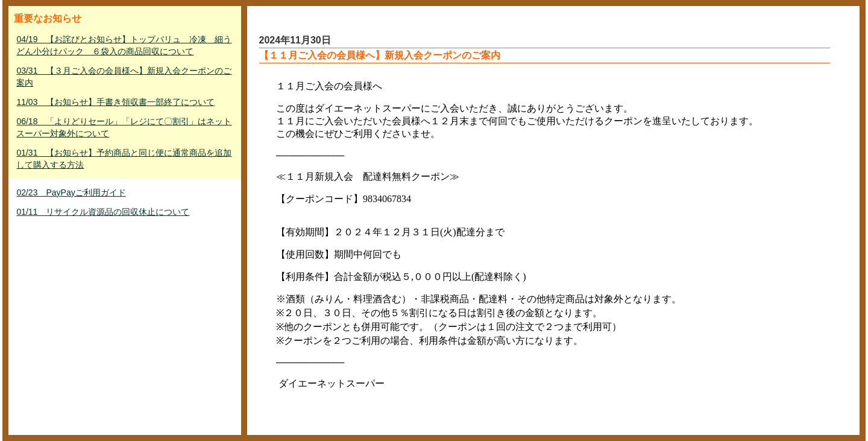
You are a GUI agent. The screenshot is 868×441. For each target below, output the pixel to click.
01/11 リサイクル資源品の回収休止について (103, 212)
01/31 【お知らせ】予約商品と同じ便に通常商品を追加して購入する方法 (124, 159)
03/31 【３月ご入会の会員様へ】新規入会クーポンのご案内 (124, 77)
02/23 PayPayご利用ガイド (71, 192)
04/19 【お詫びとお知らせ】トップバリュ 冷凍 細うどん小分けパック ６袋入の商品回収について (124, 45)
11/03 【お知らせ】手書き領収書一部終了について (115, 102)
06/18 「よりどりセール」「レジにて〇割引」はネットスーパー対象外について (124, 127)
